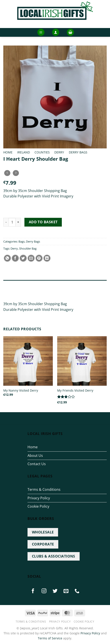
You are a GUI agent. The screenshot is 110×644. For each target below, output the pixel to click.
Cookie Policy (38, 506)
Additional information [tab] (24, 293)
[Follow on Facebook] (33, 591)
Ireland (24, 152)
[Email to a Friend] (31, 258)
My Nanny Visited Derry (21, 391)
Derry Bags (78, 152)
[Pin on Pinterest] (39, 258)
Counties (42, 152)
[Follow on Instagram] (44, 591)
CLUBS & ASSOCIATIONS (54, 556)
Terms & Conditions (44, 489)
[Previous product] (16, 173)
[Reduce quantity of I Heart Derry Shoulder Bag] (6, 222)
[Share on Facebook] (15, 258)
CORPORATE (43, 544)
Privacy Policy (39, 498)
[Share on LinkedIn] (47, 258)
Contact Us (37, 464)
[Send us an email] (66, 591)
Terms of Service (50, 638)
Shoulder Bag (28, 248)
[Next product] (7, 173)
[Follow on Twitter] (55, 591)
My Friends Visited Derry (75, 391)
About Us (35, 456)
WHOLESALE (43, 532)
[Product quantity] (12, 222)
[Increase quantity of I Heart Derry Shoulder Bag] (18, 222)
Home (8, 152)
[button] (41, 32)
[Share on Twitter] (23, 258)
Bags (22, 241)
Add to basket (43, 222)
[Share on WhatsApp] (7, 258)
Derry (59, 152)
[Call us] (77, 591)
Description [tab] (13, 284)
